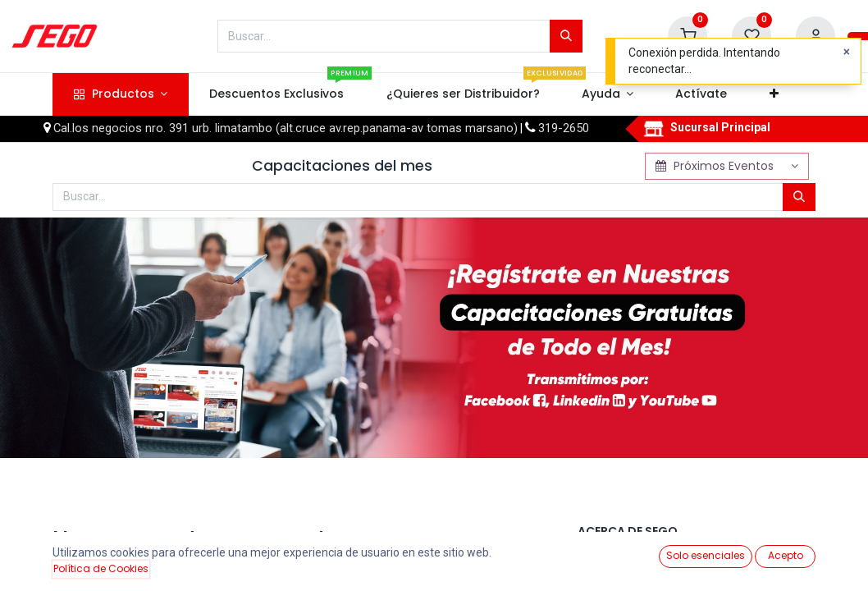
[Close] (847, 53)
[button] (774, 94)
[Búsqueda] (566, 36)
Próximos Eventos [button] (717, 166)
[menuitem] (277, 94)
